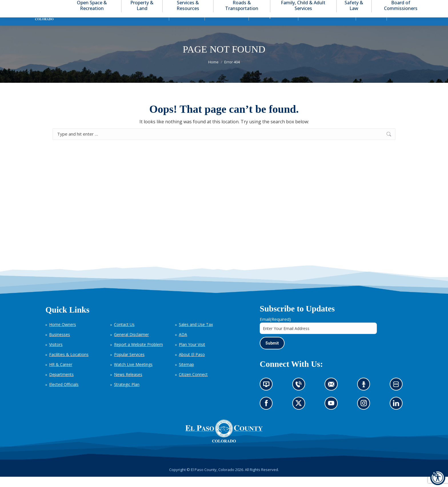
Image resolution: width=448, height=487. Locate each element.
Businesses (60, 345)
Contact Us (124, 335)
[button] (411, 5)
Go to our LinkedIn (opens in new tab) (397, 415)
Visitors (56, 355)
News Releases (128, 385)
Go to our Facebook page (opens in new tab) (268, 415)
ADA (183, 345)
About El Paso (192, 365)
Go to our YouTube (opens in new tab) (333, 415)
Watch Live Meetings (133, 375)
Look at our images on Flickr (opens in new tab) (398, 397)
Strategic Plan (127, 395)
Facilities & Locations (69, 365)
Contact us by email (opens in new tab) (333, 397)
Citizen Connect (193, 385)
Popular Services (129, 365)
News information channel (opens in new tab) (268, 397)
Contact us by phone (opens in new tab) (300, 397)
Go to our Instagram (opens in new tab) (366, 415)
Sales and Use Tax (196, 335)
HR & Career (61, 375)
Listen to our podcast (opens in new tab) (365, 397)
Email (275, 329)
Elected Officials (64, 395)
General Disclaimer (131, 345)
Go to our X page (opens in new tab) (300, 415)
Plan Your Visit (192, 355)
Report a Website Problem (138, 355)
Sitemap (186, 375)
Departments (61, 385)
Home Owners (63, 335)
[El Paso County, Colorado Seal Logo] (224, 441)
